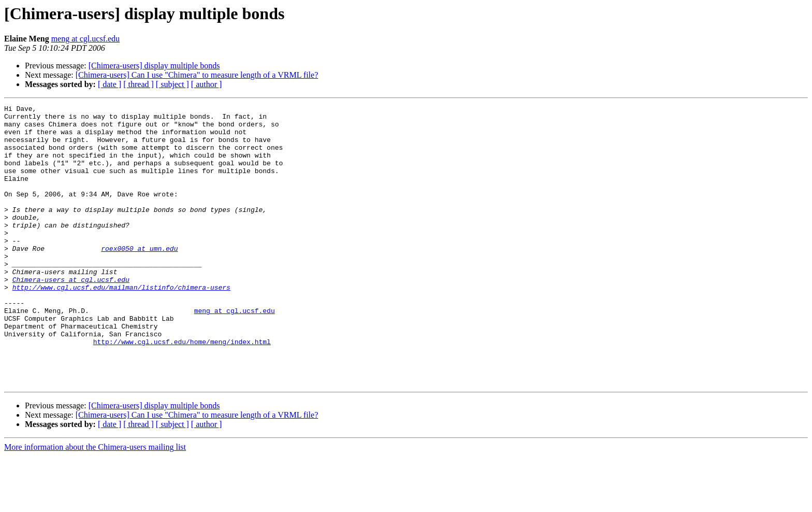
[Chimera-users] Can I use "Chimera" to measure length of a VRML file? (197, 75)
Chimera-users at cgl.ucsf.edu (71, 315)
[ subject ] (172, 84)
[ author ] (207, 84)
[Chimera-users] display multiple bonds (154, 66)
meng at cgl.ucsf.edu (85, 39)
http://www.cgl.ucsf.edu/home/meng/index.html (182, 390)
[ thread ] (139, 84)
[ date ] (110, 84)
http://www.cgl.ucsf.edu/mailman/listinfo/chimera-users (121, 324)
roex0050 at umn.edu (139, 278)
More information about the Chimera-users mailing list (95, 503)
